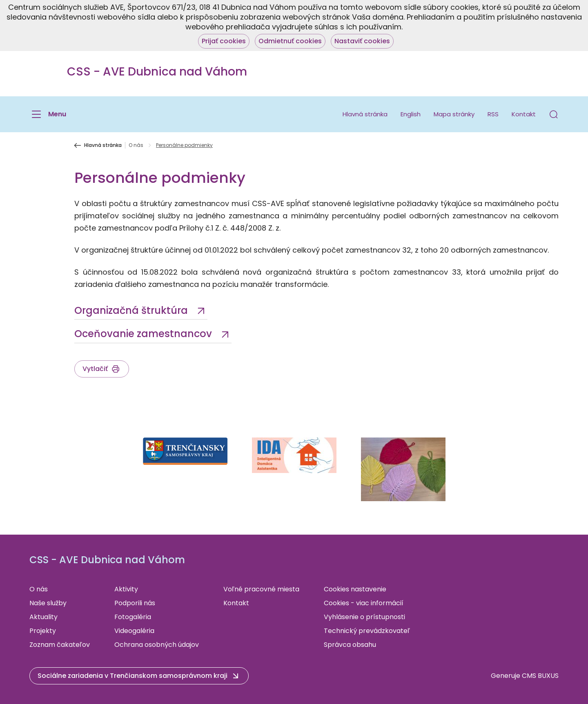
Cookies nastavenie (355, 589)
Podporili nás (135, 603)
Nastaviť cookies (362, 41)
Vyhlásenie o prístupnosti (364, 617)
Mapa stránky (454, 114)
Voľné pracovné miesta (261, 589)
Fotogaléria (133, 617)
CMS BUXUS (540, 676)
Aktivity (126, 589)
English (411, 114)
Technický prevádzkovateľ (367, 631)
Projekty (43, 631)
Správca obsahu (350, 645)
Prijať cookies (224, 41)
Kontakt (524, 114)
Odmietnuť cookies (290, 41)
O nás (136, 145)
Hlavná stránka (365, 114)
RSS (493, 114)
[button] (554, 114)
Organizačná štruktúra (132, 310)
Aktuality (43, 617)
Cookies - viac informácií (364, 603)
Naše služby (48, 603)
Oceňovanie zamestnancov (144, 334)
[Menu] (48, 114)
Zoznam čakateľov (60, 645)
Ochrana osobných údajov (157, 645)
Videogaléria (134, 631)
